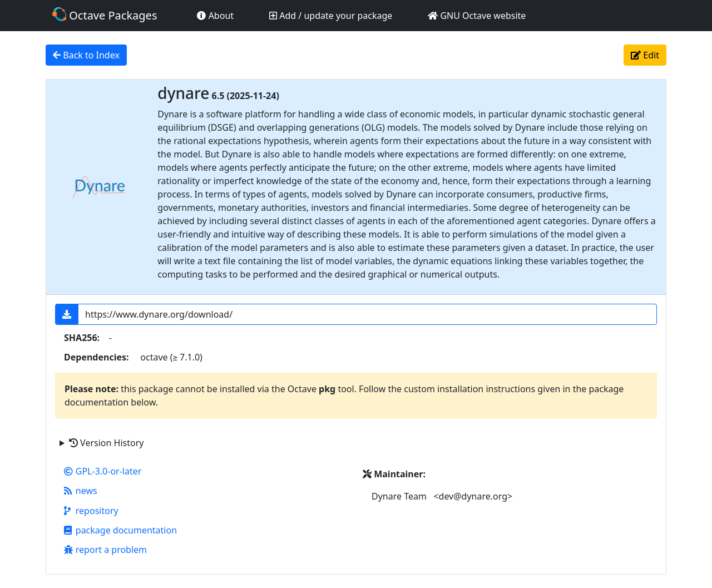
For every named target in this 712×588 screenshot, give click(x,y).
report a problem (105, 550)
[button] (67, 314)
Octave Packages (105, 15)
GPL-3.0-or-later (103, 471)
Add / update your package (331, 16)
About (215, 16)
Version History (106, 443)
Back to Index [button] (86, 55)
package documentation (120, 530)
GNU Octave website (477, 16)
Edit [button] (645, 55)
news (81, 491)
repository (91, 511)
